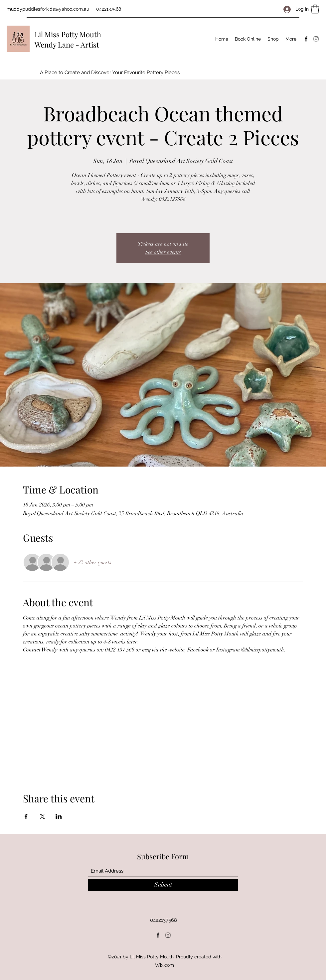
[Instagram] (316, 39)
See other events (163, 252)
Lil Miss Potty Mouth (68, 34)
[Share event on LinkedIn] (59, 816)
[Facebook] (306, 39)
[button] (315, 9)
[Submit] (163, 885)
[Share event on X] (42, 816)
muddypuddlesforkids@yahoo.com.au (48, 9)
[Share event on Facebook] (26, 816)
